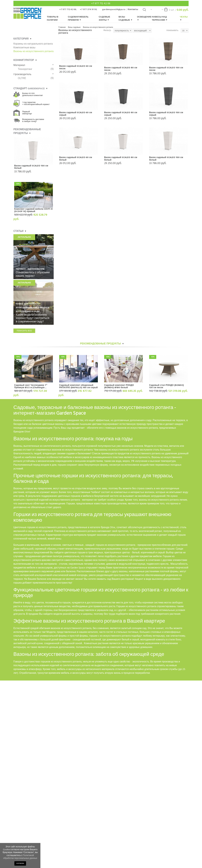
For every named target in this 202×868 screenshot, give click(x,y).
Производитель (34, 74)
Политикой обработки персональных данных (20, 857)
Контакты (133, 9)
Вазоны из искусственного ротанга (98, 27)
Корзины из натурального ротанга (33, 44)
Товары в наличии (53, 18)
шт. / (175, 11)
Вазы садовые (125, 18)
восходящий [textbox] (140, 31)
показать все (24, 331)
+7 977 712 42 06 (101, 3)
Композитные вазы (24, 48)
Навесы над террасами (159, 18)
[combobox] (123, 31)
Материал (34, 65)
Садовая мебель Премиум (78, 18)
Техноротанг (25, 69)
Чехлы (184, 18)
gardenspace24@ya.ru (114, 9)
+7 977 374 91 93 (88, 9)
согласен (20, 863)
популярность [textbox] (122, 31)
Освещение (144, 18)
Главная (62, 27)
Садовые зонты (104, 18)
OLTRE (22, 78)
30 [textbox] (183, 31)
